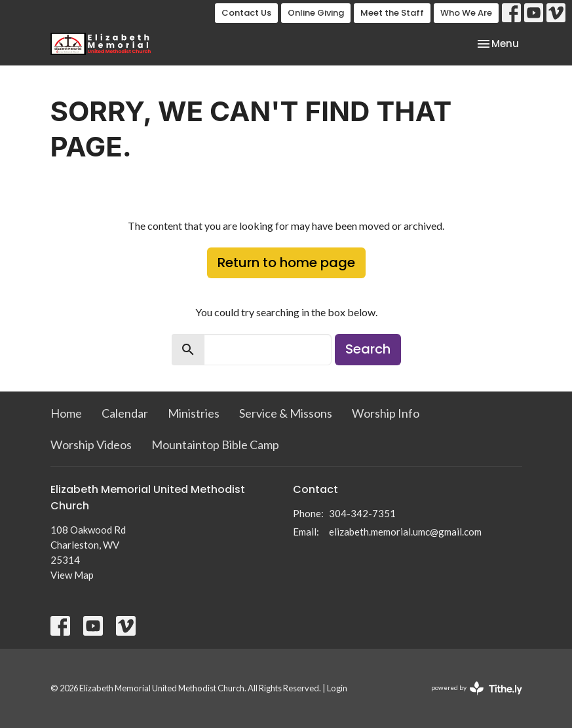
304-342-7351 (362, 513)
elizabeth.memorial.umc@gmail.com (405, 532)
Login (337, 688)
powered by (477, 688)
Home (66, 413)
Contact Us (246, 13)
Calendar (125, 413)
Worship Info (386, 413)
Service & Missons (286, 413)
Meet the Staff (392, 13)
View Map (72, 575)
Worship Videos (91, 445)
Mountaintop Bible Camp (215, 445)
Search (368, 349)
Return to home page (286, 263)
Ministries (194, 413)
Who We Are (466, 13)
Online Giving (316, 13)
